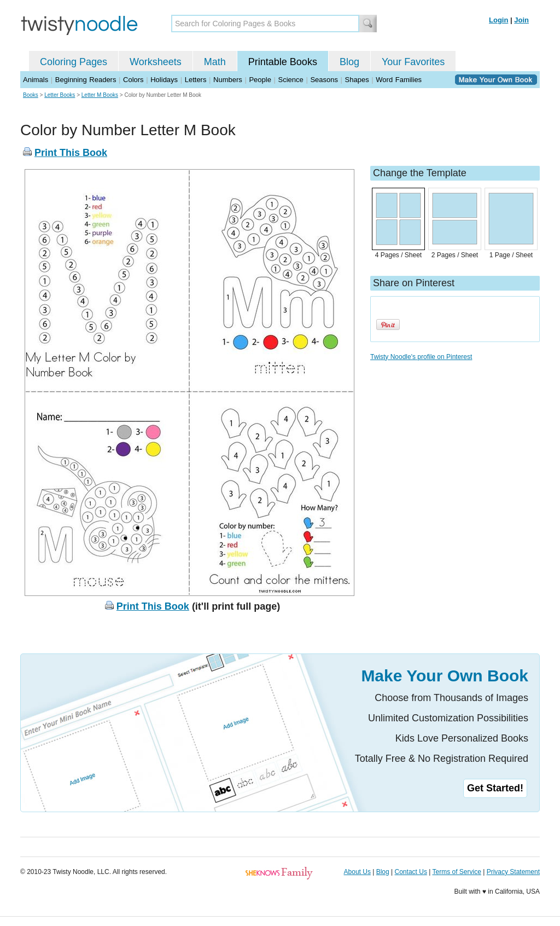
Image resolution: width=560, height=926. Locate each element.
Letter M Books (100, 95)
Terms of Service (456, 872)
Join (521, 20)
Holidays (164, 80)
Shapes (357, 80)
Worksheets (156, 62)
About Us (357, 872)
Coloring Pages (74, 62)
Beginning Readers (86, 80)
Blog (349, 62)
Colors (133, 80)
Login (498, 20)
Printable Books (283, 62)
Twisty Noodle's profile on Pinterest (421, 357)
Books (31, 95)
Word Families (399, 80)
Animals (36, 80)
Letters (196, 80)
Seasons (324, 80)
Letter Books (60, 95)
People (260, 80)
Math (215, 62)
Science (291, 80)
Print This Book (71, 153)
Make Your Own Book (445, 676)
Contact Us (411, 872)
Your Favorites (413, 62)
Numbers (228, 80)
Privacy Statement (513, 872)
